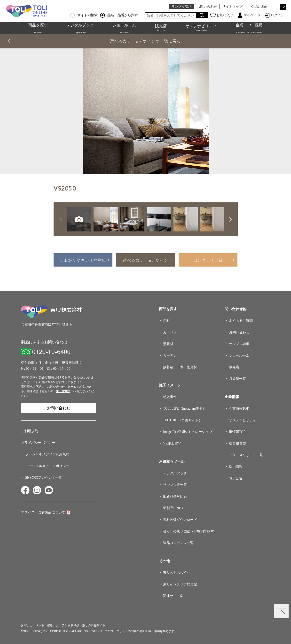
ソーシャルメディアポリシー (47, 466)
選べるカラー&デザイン (146, 260)
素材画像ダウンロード (180, 520)
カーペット (172, 332)
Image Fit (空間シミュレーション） (189, 432)
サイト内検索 (84, 15)
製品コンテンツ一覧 (178, 543)
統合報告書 (237, 443)
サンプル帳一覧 (175, 485)
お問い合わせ (207, 7)
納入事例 (170, 397)
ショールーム (239, 356)
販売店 (161, 28)
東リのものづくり (177, 573)
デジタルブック (175, 473)
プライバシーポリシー (38, 443)
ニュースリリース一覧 (246, 455)
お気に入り (225, 15)
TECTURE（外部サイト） (183, 420)
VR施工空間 (172, 443)
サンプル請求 (181, 7)
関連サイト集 (173, 596)
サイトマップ (232, 7)
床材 (166, 321)
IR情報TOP (237, 432)
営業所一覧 (237, 379)
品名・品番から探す (119, 15)
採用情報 (236, 467)
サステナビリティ (201, 28)
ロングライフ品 (208, 260)
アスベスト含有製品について (43, 512)
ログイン (277, 15)
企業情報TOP (239, 409)
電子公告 (236, 478)
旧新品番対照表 (175, 496)
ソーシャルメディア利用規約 (47, 454)
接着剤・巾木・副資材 (180, 367)
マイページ (252, 15)
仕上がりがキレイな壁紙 (83, 260)
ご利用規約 (30, 431)
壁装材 (168, 344)
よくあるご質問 (241, 321)
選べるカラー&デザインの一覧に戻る (146, 41)
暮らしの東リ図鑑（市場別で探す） (190, 531)
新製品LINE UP (175, 508)
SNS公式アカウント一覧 (44, 478)
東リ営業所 (63, 391)
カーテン (170, 356)
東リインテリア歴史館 (180, 584)
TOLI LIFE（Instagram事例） (185, 409)
